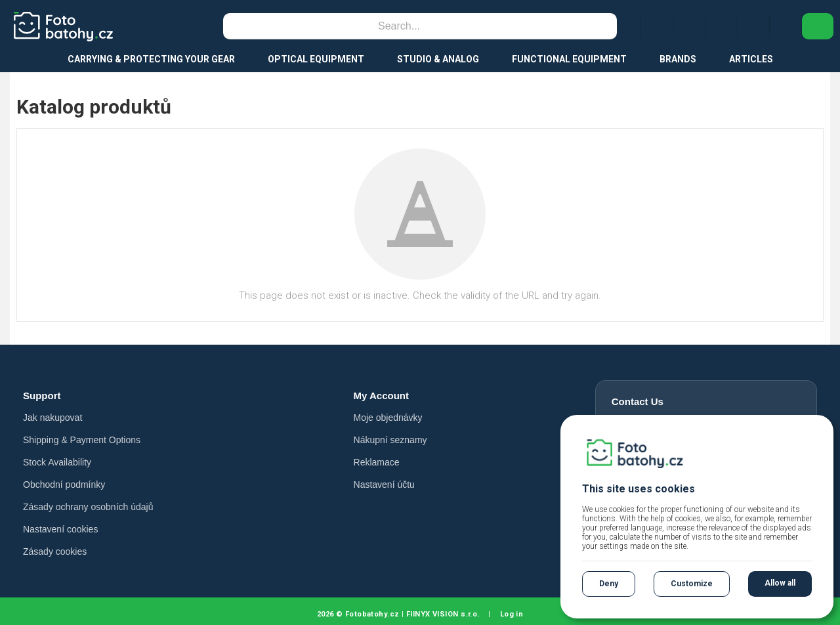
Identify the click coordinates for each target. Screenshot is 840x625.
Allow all (780, 583)
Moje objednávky (388, 418)
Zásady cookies (55, 551)
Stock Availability (57, 462)
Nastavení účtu (384, 485)
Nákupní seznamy (390, 440)
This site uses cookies (639, 489)
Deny (609, 584)
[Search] (399, 26)
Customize (692, 584)
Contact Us (638, 401)
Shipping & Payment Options (82, 440)
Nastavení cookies (60, 529)
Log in (512, 614)
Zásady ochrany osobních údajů (88, 507)
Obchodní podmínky (64, 485)
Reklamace (377, 462)
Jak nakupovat (52, 418)
